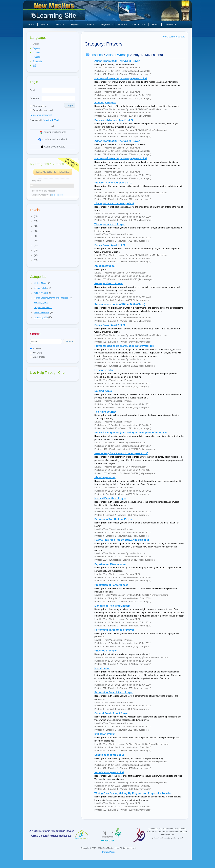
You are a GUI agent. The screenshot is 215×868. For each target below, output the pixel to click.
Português (37, 61)
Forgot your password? (41, 115)
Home (31, 24)
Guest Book (171, 24)
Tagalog (36, 48)
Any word (36, 353)
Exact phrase (38, 357)
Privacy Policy (109, 852)
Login (70, 105)
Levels (90, 24)
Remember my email (41, 110)
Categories (106, 24)
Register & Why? (51, 120)
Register (75, 24)
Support (45, 24)
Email (33, 90)
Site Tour (60, 24)
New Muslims (55, 12)
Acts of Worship (118, 55)
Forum (155, 24)
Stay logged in (38, 106)
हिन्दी (34, 66)
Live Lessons (139, 24)
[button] (31, 217)
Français (36, 57)
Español (36, 53)
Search (123, 24)
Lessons (96, 55)
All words (36, 349)
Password (35, 98)
